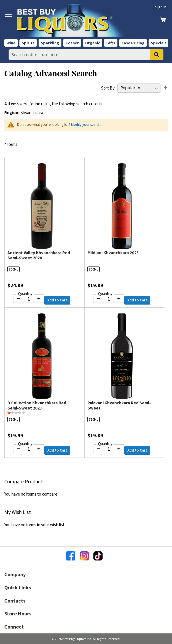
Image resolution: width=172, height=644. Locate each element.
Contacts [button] (15, 601)
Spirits (28, 43)
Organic (93, 43)
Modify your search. (86, 125)
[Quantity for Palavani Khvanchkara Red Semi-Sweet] (109, 449)
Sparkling (50, 43)
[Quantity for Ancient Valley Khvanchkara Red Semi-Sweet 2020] (29, 299)
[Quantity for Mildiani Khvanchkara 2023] (109, 299)
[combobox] (86, 55)
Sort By (108, 88)
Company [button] (15, 574)
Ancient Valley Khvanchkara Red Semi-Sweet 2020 (39, 255)
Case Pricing (133, 43)
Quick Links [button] (18, 588)
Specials (159, 43)
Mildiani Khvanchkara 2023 (113, 253)
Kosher (72, 43)
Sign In (161, 7)
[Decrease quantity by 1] (19, 299)
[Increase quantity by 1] (39, 299)
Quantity (25, 293)
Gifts (111, 43)
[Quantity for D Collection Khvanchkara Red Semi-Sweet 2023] (29, 449)
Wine (11, 43)
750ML (14, 269)
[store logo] (73, 20)
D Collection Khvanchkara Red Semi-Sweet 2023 (37, 405)
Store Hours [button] (18, 614)
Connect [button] (14, 627)
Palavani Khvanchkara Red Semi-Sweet (119, 405)
